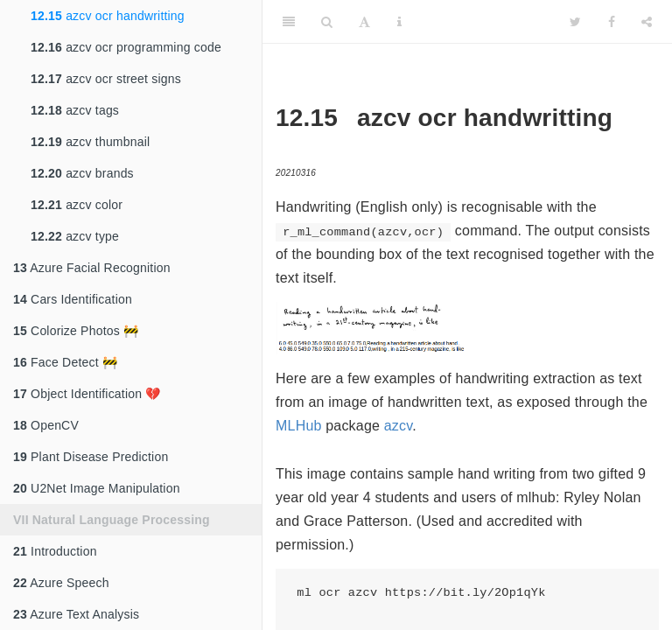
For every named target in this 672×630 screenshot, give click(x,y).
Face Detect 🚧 (65, 362)
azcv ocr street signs (106, 79)
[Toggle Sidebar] (289, 22)
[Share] (647, 22)
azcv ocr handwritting (108, 16)
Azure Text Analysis (76, 614)
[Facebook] (612, 22)
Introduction (55, 551)
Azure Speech (61, 583)
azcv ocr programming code (126, 47)
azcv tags (75, 110)
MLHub (299, 426)
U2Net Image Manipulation (97, 488)
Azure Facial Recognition (92, 268)
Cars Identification (73, 299)
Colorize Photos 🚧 (76, 331)
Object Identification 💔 (87, 394)
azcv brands (82, 173)
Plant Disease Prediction (91, 457)
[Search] (327, 22)
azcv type (75, 236)
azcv (399, 426)
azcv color (77, 205)
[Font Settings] (364, 22)
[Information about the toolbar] (399, 22)
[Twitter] (575, 22)
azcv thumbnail (90, 142)
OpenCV (46, 425)
